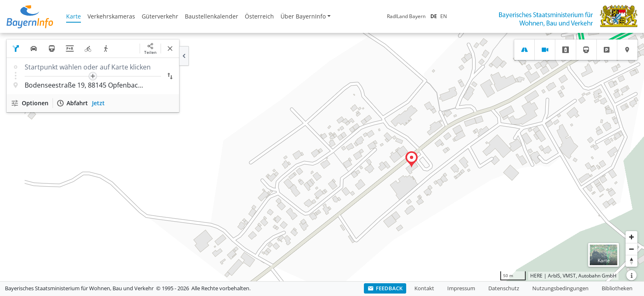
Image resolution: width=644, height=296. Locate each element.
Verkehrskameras (111, 16)
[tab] (524, 50)
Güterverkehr (160, 16)
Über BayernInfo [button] (303, 16)
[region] (322, 157)
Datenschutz (504, 288)
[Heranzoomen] (631, 237)
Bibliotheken (617, 288)
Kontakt (424, 288)
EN (444, 16)
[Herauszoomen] (631, 249)
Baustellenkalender (212, 16)
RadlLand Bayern (406, 16)
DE (434, 16)
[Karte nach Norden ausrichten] (631, 261)
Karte (74, 16)
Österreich (259, 16)
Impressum (461, 288)
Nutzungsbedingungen (560, 288)
